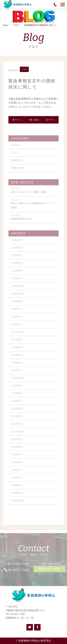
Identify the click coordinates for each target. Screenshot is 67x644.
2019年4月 (17, 487)
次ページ (50, 120)
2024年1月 (17, 326)
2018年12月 (18, 502)
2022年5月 (17, 418)
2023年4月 (17, 364)
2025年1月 (17, 280)
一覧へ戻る (33, 120)
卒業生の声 (17, 169)
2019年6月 (17, 479)
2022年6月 (17, 410)
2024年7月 (17, 310)
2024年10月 (18, 295)
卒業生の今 (17, 162)
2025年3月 (17, 272)
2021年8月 (17, 441)
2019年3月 (17, 494)
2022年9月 (17, 387)
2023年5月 (17, 356)
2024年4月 (17, 318)
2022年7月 (17, 402)
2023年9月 (17, 341)
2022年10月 (18, 379)
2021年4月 (17, 448)
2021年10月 (18, 433)
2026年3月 (17, 241)
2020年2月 (17, 471)
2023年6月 (17, 349)
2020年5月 (17, 456)
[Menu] (63, 4)
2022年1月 (17, 425)
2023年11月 (18, 333)
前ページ (17, 120)
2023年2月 (17, 372)
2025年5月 (17, 264)
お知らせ (16, 146)
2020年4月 (17, 464)
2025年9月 (17, 257)
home (5, 25)
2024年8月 (17, 303)
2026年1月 (17, 249)
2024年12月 (18, 287)
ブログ (16, 25)
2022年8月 (17, 395)
